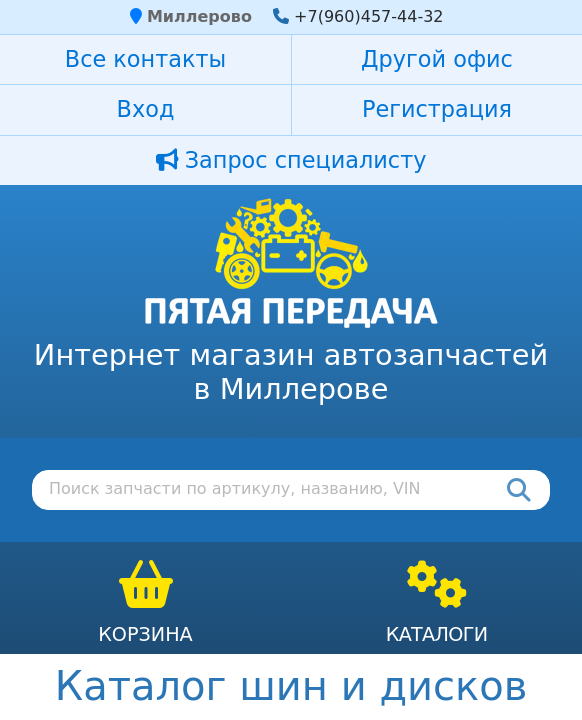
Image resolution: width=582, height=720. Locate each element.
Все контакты (145, 59)
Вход (146, 109)
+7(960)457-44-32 (368, 16)
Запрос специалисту (291, 160)
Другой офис (437, 59)
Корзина (145, 634)
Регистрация (437, 109)
